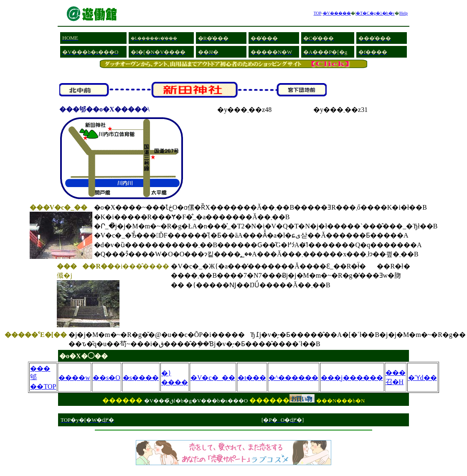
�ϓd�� (423, 378)
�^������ (294, 378)
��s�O (107, 378)
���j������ (352, 378)
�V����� (337, 13)
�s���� (141, 378)
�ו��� (252, 378)
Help (404, 13)
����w (74, 378)
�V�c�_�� (213, 378)
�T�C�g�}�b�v (375, 13)
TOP (318, 13)
